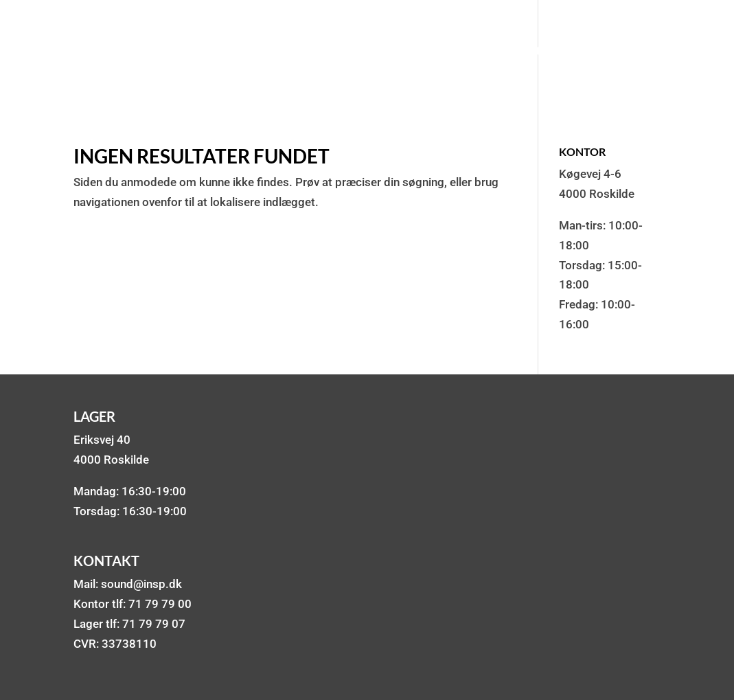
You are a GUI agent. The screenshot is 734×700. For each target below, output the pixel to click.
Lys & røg (370, 53)
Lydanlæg (252, 53)
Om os (603, 53)
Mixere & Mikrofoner (492, 53)
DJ (312, 53)
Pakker (176, 53)
